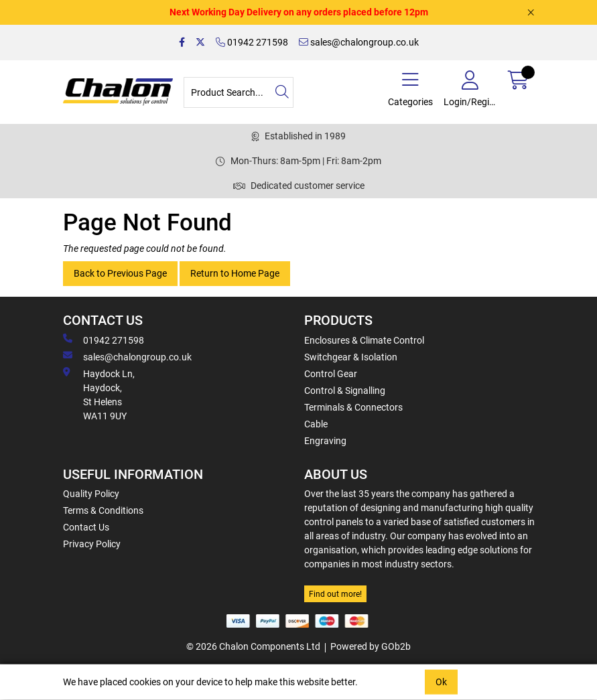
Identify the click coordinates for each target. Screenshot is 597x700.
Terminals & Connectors (353, 407)
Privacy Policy (92, 544)
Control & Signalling (345, 391)
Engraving (325, 441)
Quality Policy (91, 494)
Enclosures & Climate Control (364, 340)
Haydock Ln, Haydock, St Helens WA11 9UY (99, 394)
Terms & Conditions (103, 510)
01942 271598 (252, 42)
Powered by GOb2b (371, 646)
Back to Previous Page (120, 273)
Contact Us (86, 527)
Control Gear (331, 374)
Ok (441, 682)
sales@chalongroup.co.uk (359, 42)
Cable (316, 424)
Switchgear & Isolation (351, 357)
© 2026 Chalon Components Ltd (253, 646)
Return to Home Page (235, 273)
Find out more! (335, 594)
